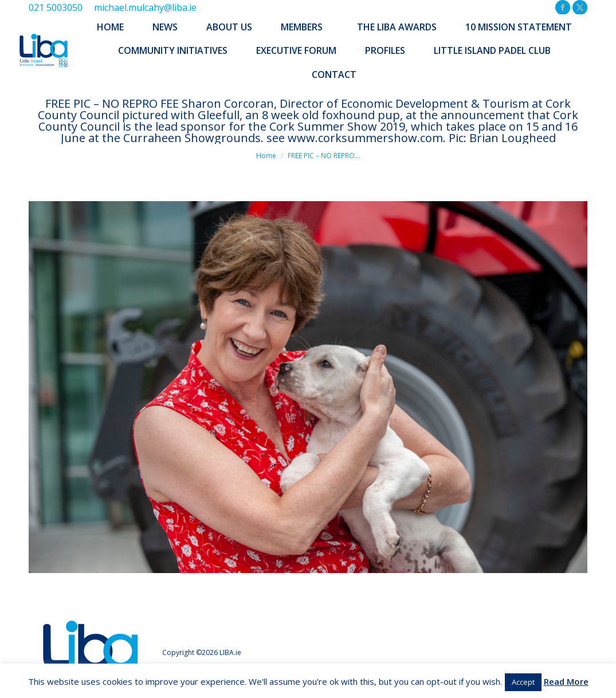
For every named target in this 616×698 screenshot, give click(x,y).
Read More (566, 681)
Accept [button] (523, 682)
